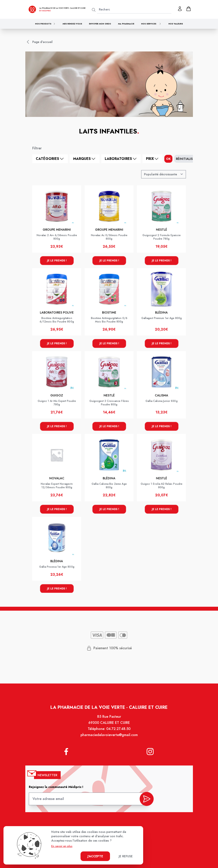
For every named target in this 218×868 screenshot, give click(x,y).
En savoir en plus (62, 846)
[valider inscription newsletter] (146, 799)
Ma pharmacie (126, 24)
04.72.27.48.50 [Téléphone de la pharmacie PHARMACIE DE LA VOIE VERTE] (118, 731)
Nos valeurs (176, 24)
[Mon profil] (180, 9)
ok (168, 159)
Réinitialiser (186, 159)
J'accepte (95, 856)
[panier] (189, 9)
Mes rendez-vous (72, 24)
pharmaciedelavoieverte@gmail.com (109, 737)
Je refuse (126, 856)
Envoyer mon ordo (100, 24)
